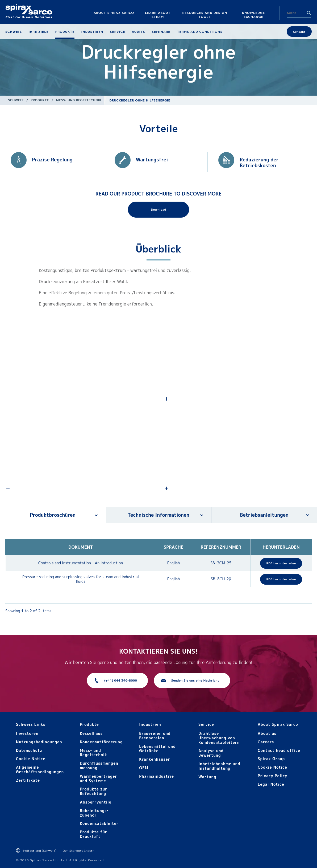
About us (267, 733)
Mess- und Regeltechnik (79, 100)
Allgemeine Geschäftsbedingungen (40, 769)
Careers (266, 742)
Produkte (40, 100)
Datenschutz (29, 750)
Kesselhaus (91, 733)
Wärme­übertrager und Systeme (98, 779)
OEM (144, 768)
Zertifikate (28, 780)
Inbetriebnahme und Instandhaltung (219, 766)
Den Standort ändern (79, 851)
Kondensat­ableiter (99, 823)
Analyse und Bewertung (211, 753)
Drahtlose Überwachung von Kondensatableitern (219, 738)
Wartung (207, 777)
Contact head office (279, 750)
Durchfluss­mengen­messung (99, 765)
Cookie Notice (31, 759)
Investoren (27, 733)
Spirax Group (271, 759)
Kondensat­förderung (101, 742)
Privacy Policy (272, 776)
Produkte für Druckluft (93, 834)
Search (309, 13)
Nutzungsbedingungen (39, 742)
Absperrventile (96, 802)
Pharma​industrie (157, 776)
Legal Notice (271, 784)
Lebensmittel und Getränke (157, 749)
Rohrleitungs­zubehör (94, 813)
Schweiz (16, 100)
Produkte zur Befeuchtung (93, 791)
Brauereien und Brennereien (155, 736)
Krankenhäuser (155, 759)
